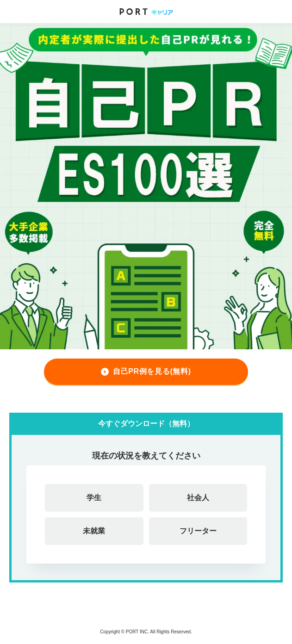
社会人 (198, 498)
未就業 (94, 531)
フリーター (198, 531)
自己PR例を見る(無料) (152, 371)
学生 (94, 498)
